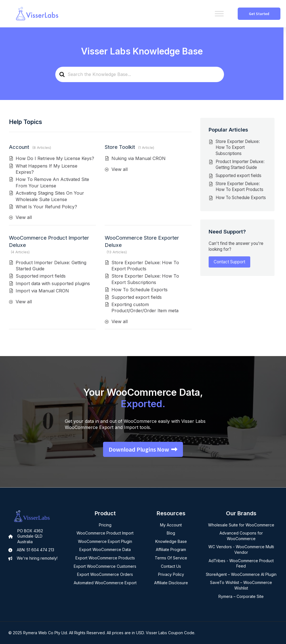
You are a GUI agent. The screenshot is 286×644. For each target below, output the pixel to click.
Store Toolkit (120, 147)
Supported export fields (137, 297)
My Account (171, 525)
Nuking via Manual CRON (139, 158)
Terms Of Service (171, 558)
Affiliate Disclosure (171, 583)
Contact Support (229, 262)
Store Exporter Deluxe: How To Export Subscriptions (238, 147)
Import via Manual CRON (42, 291)
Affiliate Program (171, 549)
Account (19, 147)
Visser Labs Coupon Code (170, 633)
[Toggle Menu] (219, 14)
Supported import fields (41, 276)
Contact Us (171, 566)
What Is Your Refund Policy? (46, 207)
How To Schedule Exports (140, 290)
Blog (171, 533)
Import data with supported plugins (53, 283)
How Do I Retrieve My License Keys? (55, 158)
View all (24, 217)
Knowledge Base (171, 541)
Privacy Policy (171, 574)
